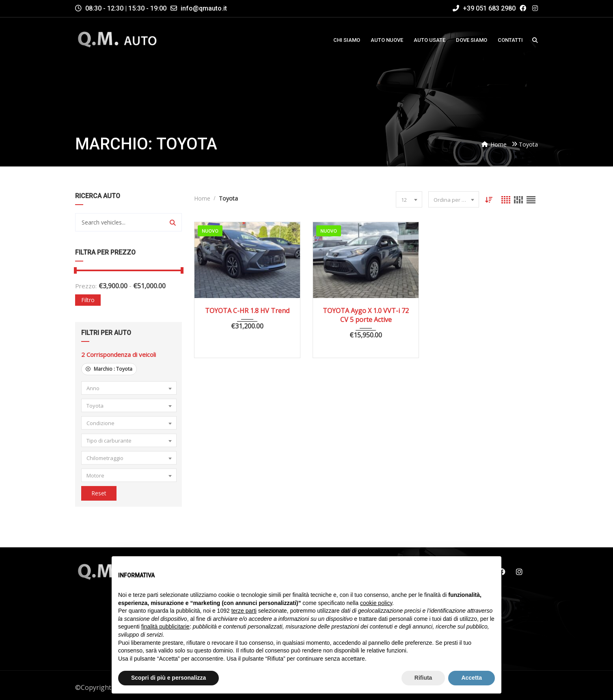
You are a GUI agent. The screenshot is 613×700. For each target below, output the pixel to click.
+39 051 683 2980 (484, 8)
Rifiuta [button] (423, 678)
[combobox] (129, 388)
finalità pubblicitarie (165, 627)
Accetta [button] (472, 678)
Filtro (88, 300)
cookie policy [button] (376, 603)
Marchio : (109, 369)
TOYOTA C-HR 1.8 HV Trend (247, 311)
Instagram (519, 572)
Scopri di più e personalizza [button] (168, 678)
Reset (99, 493)
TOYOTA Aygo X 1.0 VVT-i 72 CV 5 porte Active (366, 315)
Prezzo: (86, 286)
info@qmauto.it (204, 8)
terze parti (244, 611)
